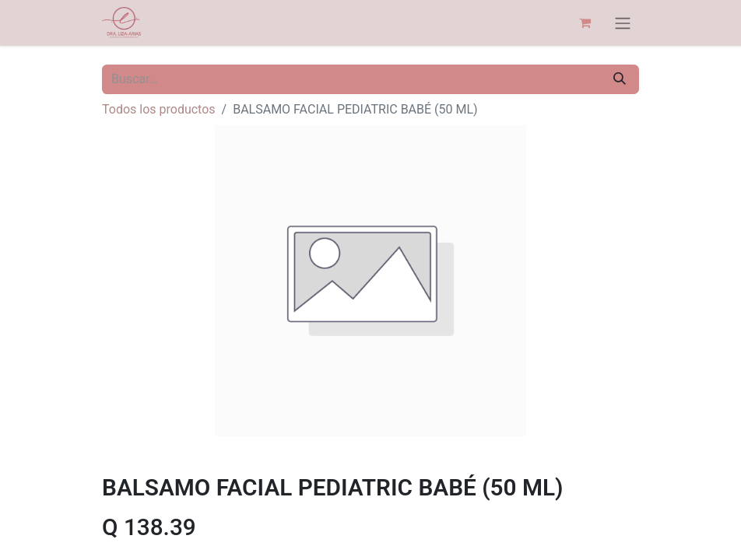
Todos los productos (159, 109)
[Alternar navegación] (623, 23)
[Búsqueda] (620, 79)
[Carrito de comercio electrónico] (585, 23)
